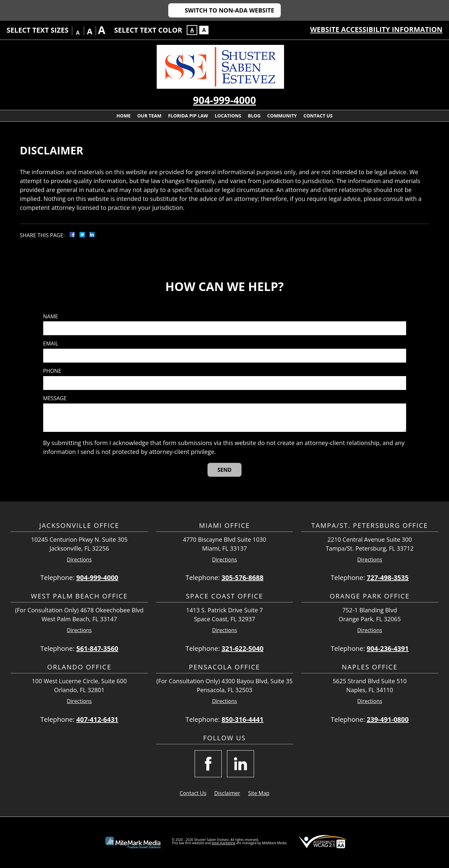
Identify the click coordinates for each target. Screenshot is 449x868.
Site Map (259, 793)
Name (51, 317)
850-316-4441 (242, 719)
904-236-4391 (387, 648)
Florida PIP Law (188, 116)
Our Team (149, 116)
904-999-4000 (224, 100)
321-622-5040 (242, 648)
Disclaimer (227, 793)
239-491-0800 (387, 719)
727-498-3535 (387, 578)
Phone (52, 371)
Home (124, 116)
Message (55, 398)
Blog (254, 116)
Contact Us (318, 116)
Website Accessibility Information (376, 29)
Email (51, 344)
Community (282, 116)
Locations (228, 116)
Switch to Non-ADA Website (229, 10)
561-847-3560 (97, 648)
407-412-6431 (97, 719)
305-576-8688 (242, 578)
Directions (80, 560)
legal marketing (224, 843)
